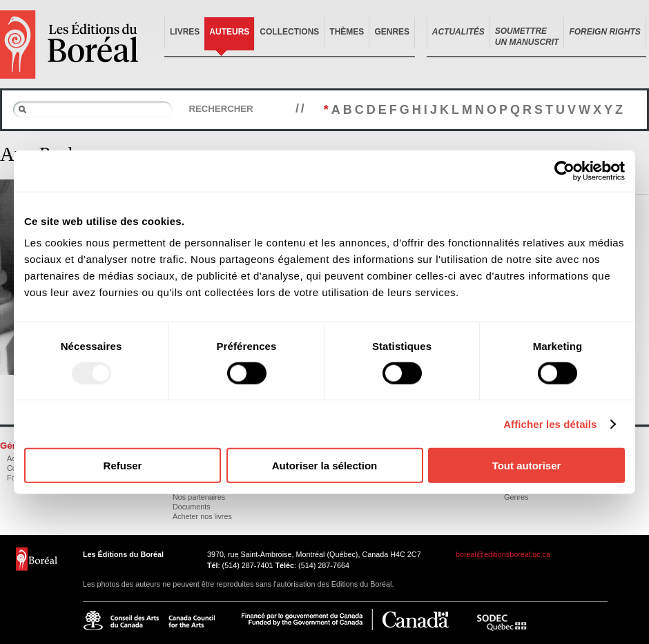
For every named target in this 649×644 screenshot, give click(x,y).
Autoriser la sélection (325, 466)
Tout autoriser (527, 466)
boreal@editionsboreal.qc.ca (503, 554)
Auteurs (229, 32)
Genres (392, 32)
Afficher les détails (550, 423)
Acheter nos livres (202, 516)
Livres (185, 32)
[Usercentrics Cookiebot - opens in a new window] (564, 170)
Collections (289, 32)
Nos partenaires (199, 497)
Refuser (123, 466)
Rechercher (221, 109)
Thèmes (347, 32)
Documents (192, 507)
